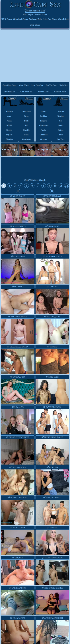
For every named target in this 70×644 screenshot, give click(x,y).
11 (61, 186)
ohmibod (44, 135)
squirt (61, 125)
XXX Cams (7, 19)
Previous (5, 332)
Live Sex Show (50, 19)
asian (9, 121)
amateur (9, 111)
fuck (26, 135)
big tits (9, 135)
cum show (26, 111)
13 (18, 191)
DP (26, 125)
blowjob (9, 139)
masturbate (44, 125)
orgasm (44, 139)
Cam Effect (63, 19)
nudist (44, 130)
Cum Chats (35, 25)
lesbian (44, 116)
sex (61, 121)
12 (66, 186)
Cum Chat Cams (9, 85)
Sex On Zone (43, 92)
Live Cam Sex (37, 85)
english (26, 130)
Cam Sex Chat (26, 92)
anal (9, 116)
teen (61, 135)
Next (30, 332)
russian (61, 116)
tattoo (61, 130)
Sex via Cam (51, 85)
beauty (9, 130)
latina (44, 111)
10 (55, 186)
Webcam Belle (36, 19)
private (61, 111)
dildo (26, 121)
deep (26, 116)
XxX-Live (63, 85)
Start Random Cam (35, 11)
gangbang (26, 139)
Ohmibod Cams (20, 19)
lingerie (44, 121)
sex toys (61, 139)
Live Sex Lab (9, 92)
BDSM (9, 125)
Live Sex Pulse (60, 92)
